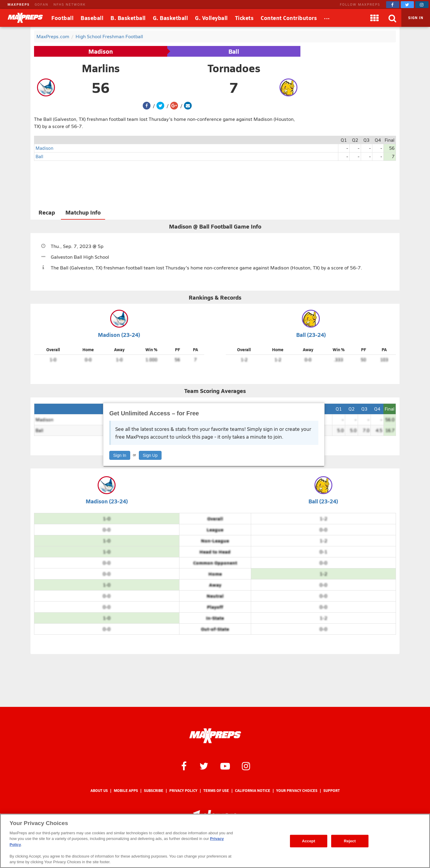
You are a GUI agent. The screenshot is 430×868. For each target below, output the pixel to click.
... (327, 17)
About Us (99, 791)
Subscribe (154, 791)
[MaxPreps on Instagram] (422, 5)
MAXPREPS (19, 4)
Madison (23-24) (119, 335)
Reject (350, 841)
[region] (215, 841)
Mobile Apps (126, 791)
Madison (101, 51)
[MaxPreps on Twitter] (407, 5)
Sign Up (150, 455)
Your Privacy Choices (297, 791)
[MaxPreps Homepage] (215, 736)
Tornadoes (234, 68)
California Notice (253, 791)
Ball (234, 51)
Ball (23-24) (311, 335)
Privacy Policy (183, 791)
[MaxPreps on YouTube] (225, 766)
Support (332, 791)
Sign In (120, 455)
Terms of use (216, 791)
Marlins (101, 68)
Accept (308, 841)
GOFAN (42, 4)
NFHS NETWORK (70, 4)
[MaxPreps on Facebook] (393, 5)
